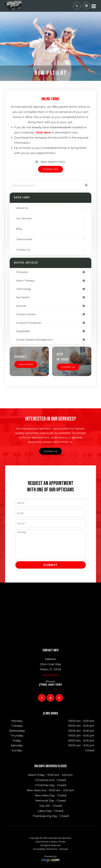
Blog (19, 229)
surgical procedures (29, 323)
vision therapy (25, 281)
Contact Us (23, 250)
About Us (22, 208)
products (22, 272)
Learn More (26, 364)
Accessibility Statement (45, 849)
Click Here (43, 132)
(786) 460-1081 (50, 685)
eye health (23, 297)
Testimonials (24, 239)
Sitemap (64, 849)
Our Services (24, 218)
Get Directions (50, 675)
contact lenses (26, 314)
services (21, 306)
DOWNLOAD (50, 169)
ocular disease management (34, 340)
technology (24, 289)
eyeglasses (23, 331)
